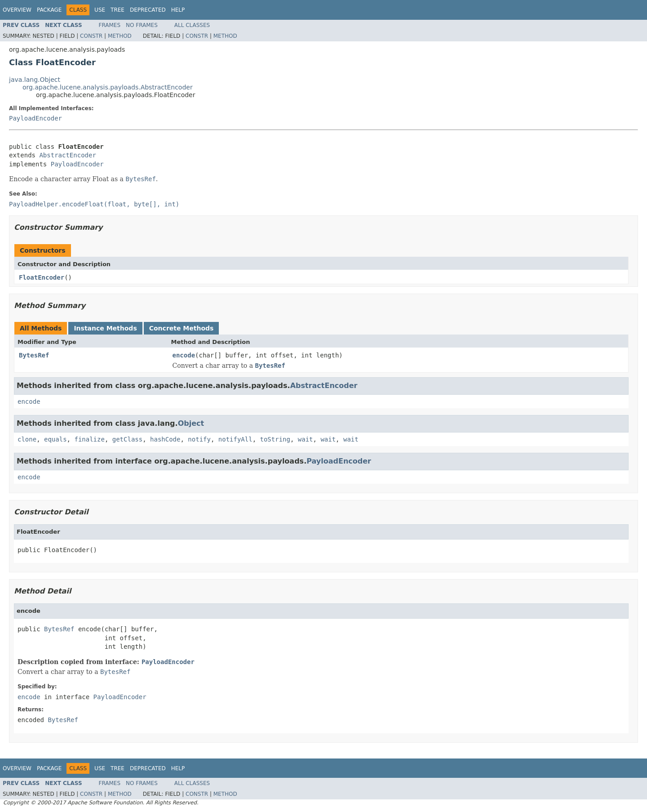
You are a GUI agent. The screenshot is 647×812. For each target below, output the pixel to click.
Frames (110, 25)
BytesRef (34, 355)
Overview (17, 10)
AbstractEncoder (67, 155)
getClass (127, 439)
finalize (89, 439)
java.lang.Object (35, 80)
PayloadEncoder (35, 118)
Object (191, 423)
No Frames (142, 25)
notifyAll (235, 439)
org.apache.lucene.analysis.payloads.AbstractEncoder (108, 87)
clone (27, 439)
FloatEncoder (42, 277)
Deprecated (148, 10)
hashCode (165, 439)
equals (55, 439)
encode (184, 355)
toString (275, 439)
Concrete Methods (182, 328)
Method (120, 36)
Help (178, 10)
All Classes (192, 25)
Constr (91, 36)
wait (306, 439)
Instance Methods (105, 328)
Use (100, 10)
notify (199, 439)
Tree (117, 10)
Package (49, 10)
